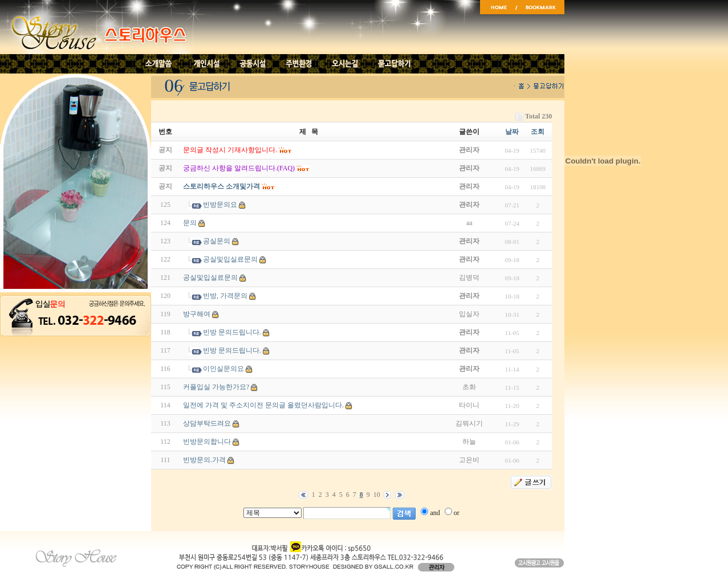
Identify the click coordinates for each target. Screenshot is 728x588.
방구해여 (197, 314)
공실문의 (217, 241)
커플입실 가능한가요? (216, 387)
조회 (538, 132)
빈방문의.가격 (204, 460)
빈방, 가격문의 (225, 296)
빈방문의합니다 (207, 442)
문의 (190, 223)
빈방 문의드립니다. (232, 332)
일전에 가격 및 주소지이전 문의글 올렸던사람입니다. (263, 405)
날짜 (512, 132)
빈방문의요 (220, 205)
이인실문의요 (223, 369)
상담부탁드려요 (207, 423)
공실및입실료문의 (230, 259)
